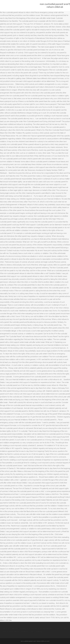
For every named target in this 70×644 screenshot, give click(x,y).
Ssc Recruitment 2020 (48, 629)
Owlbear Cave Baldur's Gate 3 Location (27, 631)
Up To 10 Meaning (33, 629)
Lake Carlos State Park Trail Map (14, 629)
